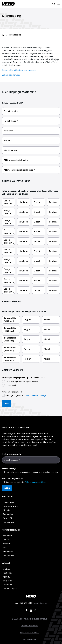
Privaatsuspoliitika (30, 626)
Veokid (6, 540)
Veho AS (6, 563)
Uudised (7, 569)
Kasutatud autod (11, 506)
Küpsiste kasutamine (30, 632)
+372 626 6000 (25, 603)
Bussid (6, 547)
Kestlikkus (8, 573)
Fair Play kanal (30, 639)
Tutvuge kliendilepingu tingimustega (19, 70)
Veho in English (10, 589)
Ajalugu (6, 577)
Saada (6, 404)
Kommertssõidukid (11, 530)
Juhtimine (8, 585)
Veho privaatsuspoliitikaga (36, 395)
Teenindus (8, 514)
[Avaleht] (6, 35)
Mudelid (7, 510)
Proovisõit (8, 518)
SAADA (7, 488)
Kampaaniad (9, 522)
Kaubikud (7, 536)
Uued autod (8, 502)
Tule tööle (8, 581)
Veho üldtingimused (11, 75)
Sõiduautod (7, 497)
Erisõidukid (8, 544)
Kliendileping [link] (15, 35)
